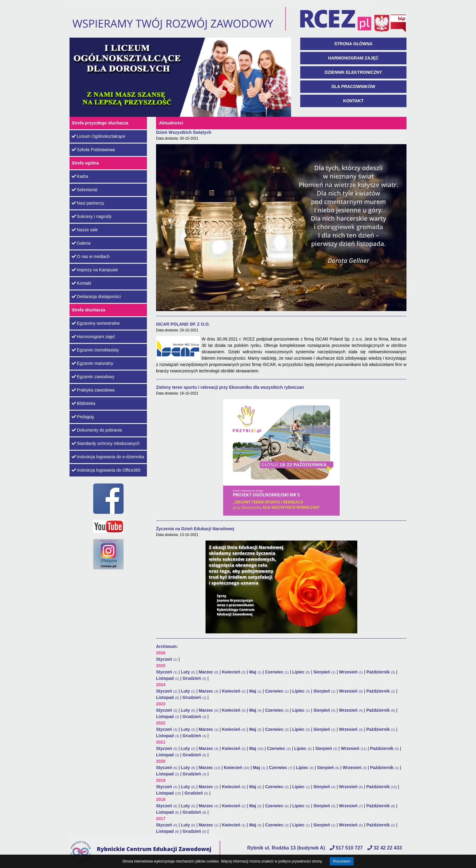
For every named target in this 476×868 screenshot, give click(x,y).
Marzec (208, 672)
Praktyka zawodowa (93, 390)
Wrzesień (351, 672)
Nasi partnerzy (88, 203)
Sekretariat (85, 190)
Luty (188, 672)
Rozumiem (342, 861)
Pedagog (83, 417)
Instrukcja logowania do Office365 (106, 470)
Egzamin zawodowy (93, 377)
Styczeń (167, 659)
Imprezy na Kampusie (95, 270)
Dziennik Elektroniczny (354, 72)
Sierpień (324, 672)
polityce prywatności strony (300, 861)
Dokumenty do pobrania (97, 430)
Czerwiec (277, 672)
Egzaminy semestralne (96, 323)
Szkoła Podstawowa (93, 150)
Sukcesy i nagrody (92, 216)
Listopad (168, 678)
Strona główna (353, 44)
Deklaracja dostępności (96, 297)
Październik (381, 672)
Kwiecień (234, 672)
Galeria (81, 243)
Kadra (80, 176)
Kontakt (353, 101)
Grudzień (194, 678)
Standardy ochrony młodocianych (106, 443)
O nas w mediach (91, 256)
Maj (255, 672)
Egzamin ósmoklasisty (95, 350)
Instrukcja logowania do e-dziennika (108, 457)
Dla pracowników (353, 86)
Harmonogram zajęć (353, 58)
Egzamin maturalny (92, 363)
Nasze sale (85, 230)
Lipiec (301, 672)
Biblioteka (83, 403)
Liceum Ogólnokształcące (99, 136)
